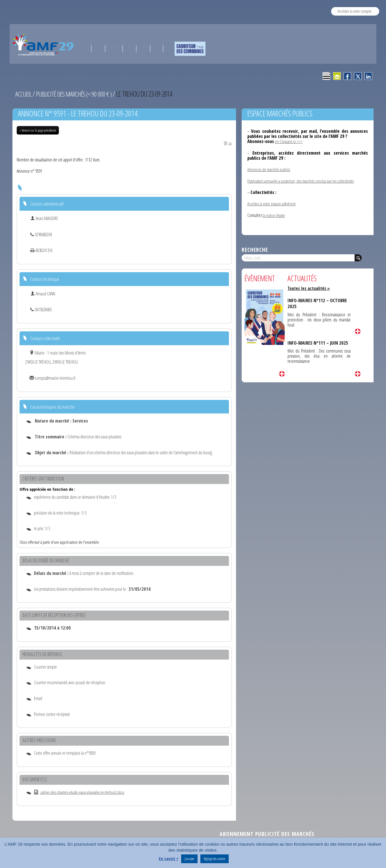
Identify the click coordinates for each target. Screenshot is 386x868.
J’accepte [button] (189, 859)
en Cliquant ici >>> (289, 141)
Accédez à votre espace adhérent (272, 204)
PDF (226, 143)
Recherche (255, 249)
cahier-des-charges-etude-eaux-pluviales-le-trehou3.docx (80, 792)
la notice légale (274, 215)
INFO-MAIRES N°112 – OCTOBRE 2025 (318, 303)
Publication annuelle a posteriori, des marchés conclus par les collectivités (301, 181)
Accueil (24, 94)
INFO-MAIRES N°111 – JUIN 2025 (319, 343)
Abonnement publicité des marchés (267, 834)
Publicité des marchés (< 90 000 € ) (77, 94)
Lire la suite (282, 374)
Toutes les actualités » (310, 288)
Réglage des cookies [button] (215, 859)
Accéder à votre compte (355, 11)
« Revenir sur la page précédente (38, 130)
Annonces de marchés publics (269, 169)
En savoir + (169, 858)
